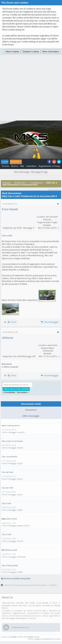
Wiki (22, 166)
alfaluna (8, 338)
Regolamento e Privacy (49, 166)
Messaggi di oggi (39, 172)
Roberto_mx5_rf (23, 526)
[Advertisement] (31, 88)
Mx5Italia (7, 183)
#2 (58, 332)
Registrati (16, 162)
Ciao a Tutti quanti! (10, 565)
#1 (58, 204)
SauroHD (21, 432)
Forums (6, 166)
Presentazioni (36, 183)
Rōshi (48, 639)
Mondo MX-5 (20, 183)
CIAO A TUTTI (11, 519)
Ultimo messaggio (9, 432)
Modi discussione (12, 193)
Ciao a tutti (6, 503)
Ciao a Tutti (6, 534)
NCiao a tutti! (12, 550)
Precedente (10, 392)
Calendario (31, 166)
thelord (20, 448)
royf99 (20, 510)
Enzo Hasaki (10, 209)
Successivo (22, 392)
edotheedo (21, 557)
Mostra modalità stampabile (17, 579)
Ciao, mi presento (9, 456)
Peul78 (20, 541)
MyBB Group (34, 637)
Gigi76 (20, 463)
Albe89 (20, 572)
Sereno (20, 479)
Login (5, 162)
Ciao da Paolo (8, 472)
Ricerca (15, 166)
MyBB (14, 637)
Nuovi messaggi (22, 172)
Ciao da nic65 (7, 488)
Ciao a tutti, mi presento (12, 441)
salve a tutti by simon (11, 425)
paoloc (20, 494)
